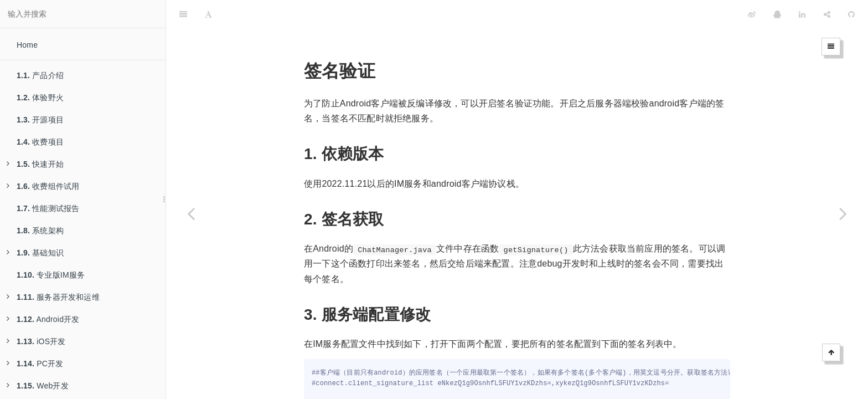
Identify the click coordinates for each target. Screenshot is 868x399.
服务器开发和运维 (53, 297)
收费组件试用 (43, 186)
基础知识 (35, 253)
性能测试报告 (48, 208)
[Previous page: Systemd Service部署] (191, 213)
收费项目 (40, 142)
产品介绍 (40, 75)
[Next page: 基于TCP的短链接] (843, 213)
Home (27, 45)
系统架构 (40, 231)
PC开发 (35, 364)
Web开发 (38, 386)
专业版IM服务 (51, 275)
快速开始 (35, 164)
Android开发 (43, 319)
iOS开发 (36, 341)
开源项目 (40, 120)
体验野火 (40, 98)
